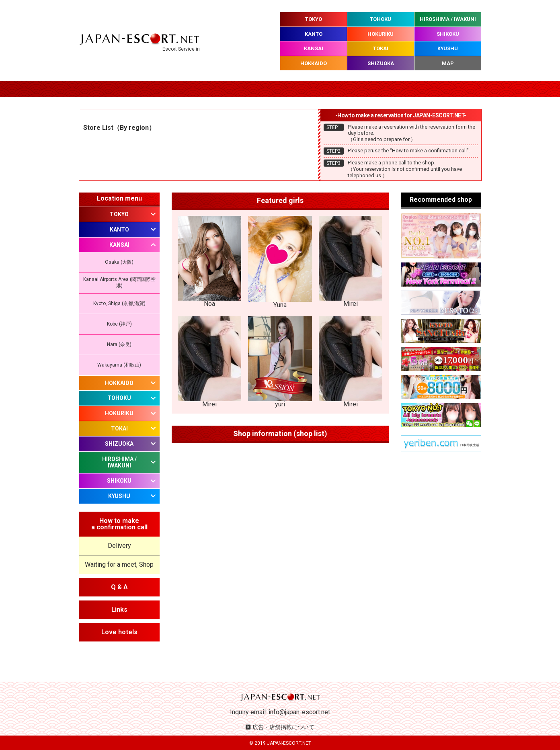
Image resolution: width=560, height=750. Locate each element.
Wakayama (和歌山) (119, 365)
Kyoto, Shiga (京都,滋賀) (119, 303)
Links (119, 610)
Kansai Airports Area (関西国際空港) (119, 283)
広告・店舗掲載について (283, 727)
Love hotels (119, 632)
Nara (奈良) (119, 344)
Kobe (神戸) (119, 324)
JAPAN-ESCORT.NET (289, 743)
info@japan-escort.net (299, 712)
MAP (448, 63)
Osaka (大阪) (119, 262)
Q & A (119, 587)
